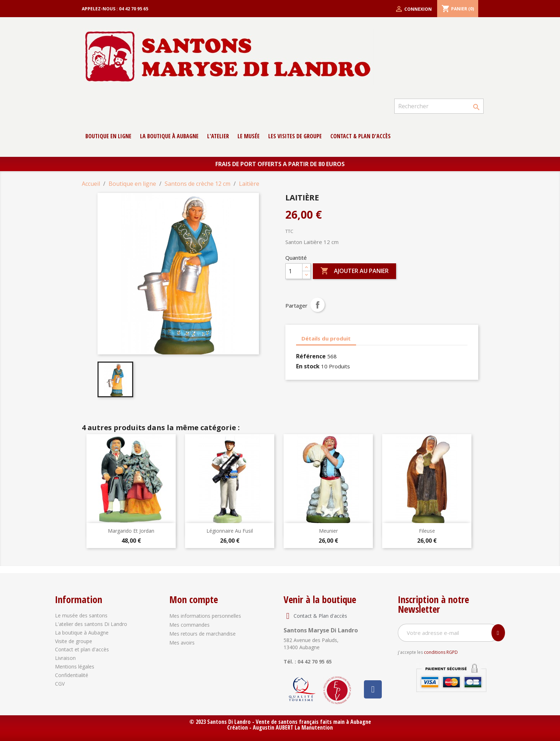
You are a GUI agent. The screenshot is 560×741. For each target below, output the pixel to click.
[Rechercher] (439, 106)
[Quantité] (294, 271)
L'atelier (218, 136)
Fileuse (427, 531)
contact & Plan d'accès (361, 136)
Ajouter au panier (354, 271)
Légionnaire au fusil (230, 531)
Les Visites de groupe (295, 136)
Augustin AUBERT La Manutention (293, 727)
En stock (308, 366)
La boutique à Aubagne (169, 136)
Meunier (328, 531)
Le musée (249, 136)
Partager (317, 305)
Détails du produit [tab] (326, 338)
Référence (311, 356)
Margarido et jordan (131, 531)
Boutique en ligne (108, 136)
